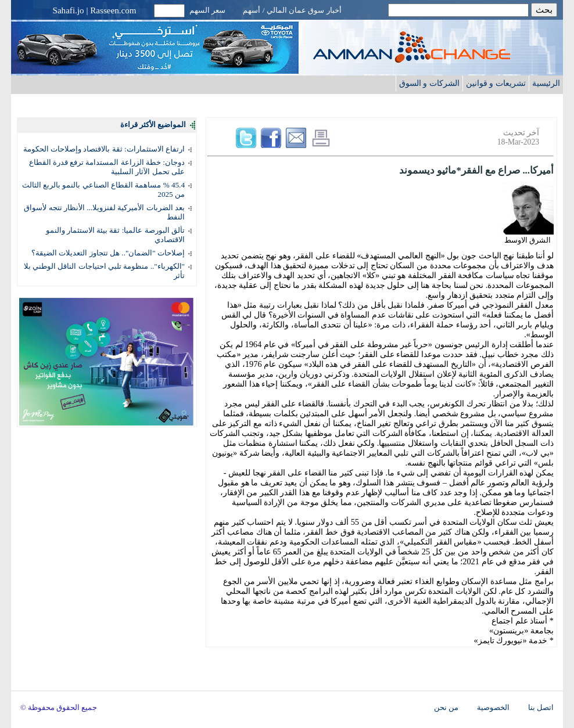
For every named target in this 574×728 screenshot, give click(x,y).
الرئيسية (546, 83)
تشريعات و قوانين (496, 83)
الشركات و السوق (429, 83)
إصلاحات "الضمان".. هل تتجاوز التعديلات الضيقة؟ (108, 253)
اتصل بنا (541, 708)
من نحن (446, 708)
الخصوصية (493, 708)
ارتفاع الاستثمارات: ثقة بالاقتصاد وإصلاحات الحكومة (104, 149)
